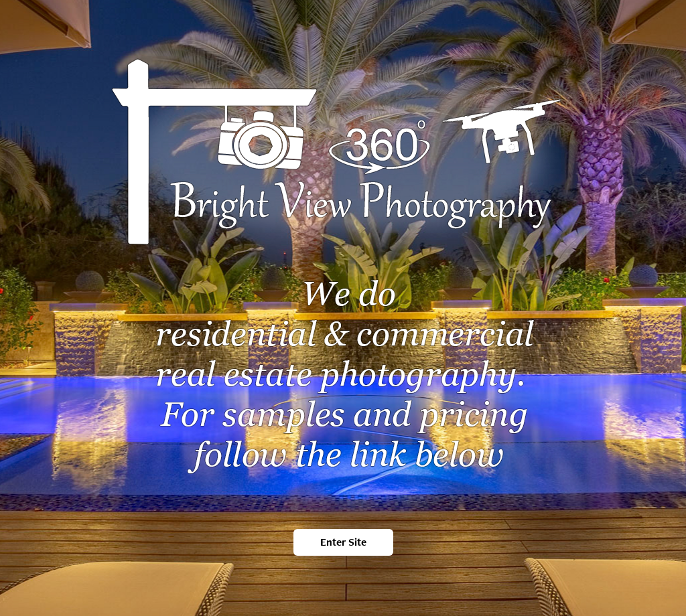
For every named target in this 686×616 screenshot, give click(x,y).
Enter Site (343, 542)
